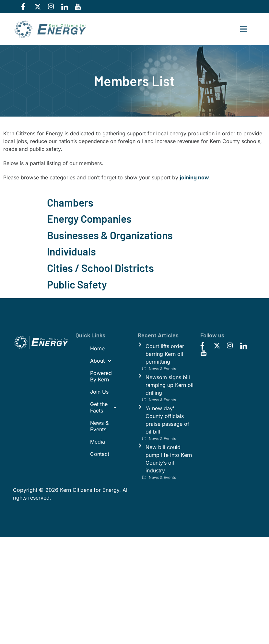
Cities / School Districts (100, 268)
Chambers (70, 202)
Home (97, 348)
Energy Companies (89, 219)
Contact (100, 454)
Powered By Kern (101, 376)
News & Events (99, 426)
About (101, 361)
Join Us (99, 392)
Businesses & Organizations (110, 235)
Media (98, 442)
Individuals (71, 251)
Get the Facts (104, 407)
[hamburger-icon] (244, 29)
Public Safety (77, 284)
